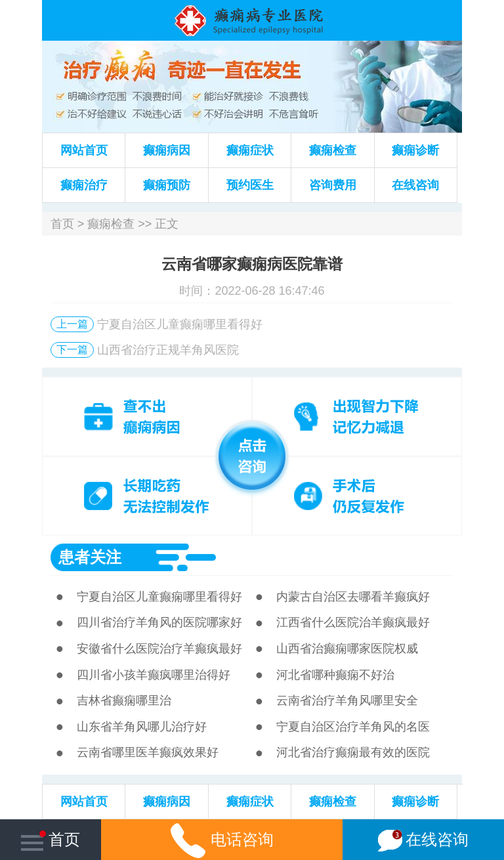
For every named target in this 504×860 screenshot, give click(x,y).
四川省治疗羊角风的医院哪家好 (159, 622)
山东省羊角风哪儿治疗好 (142, 727)
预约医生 (250, 185)
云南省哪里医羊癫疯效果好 (148, 752)
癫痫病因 (167, 150)
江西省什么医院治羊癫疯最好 (353, 622)
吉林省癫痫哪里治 (124, 700)
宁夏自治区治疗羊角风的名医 (353, 727)
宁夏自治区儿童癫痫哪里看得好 (180, 324)
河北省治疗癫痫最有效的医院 (353, 752)
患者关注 (90, 557)
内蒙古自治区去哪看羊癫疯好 (353, 597)
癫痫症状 (250, 150)
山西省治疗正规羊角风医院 (168, 350)
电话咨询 (222, 839)
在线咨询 (415, 185)
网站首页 (84, 150)
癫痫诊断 (415, 150)
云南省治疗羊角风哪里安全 (347, 700)
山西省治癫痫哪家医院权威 (347, 649)
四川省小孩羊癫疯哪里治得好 (154, 675)
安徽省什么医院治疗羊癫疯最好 (159, 649)
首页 (62, 224)
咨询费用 (333, 185)
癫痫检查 (333, 150)
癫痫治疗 (84, 185)
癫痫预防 (167, 185)
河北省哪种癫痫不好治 (335, 675)
